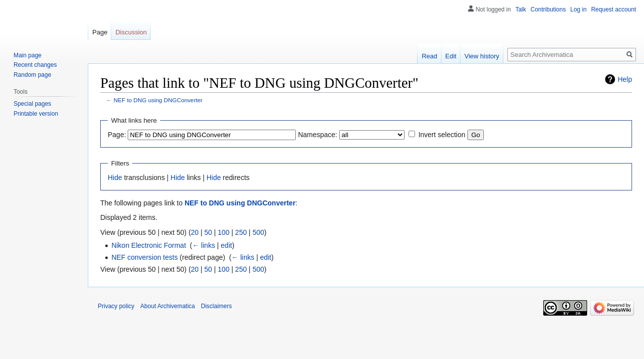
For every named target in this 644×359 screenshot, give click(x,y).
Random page (32, 75)
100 (224, 232)
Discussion (131, 32)
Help (625, 79)
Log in (578, 9)
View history (482, 56)
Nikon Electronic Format (148, 245)
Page (100, 32)
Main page (27, 55)
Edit (451, 56)
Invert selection (442, 135)
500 (258, 232)
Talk (521, 9)
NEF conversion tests (144, 257)
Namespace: (318, 135)
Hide (115, 178)
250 (241, 232)
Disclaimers (216, 306)
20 (195, 232)
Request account (614, 9)
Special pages (32, 104)
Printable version (36, 114)
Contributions (548, 9)
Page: (117, 135)
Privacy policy (116, 306)
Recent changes (35, 65)
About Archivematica (167, 306)
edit (227, 245)
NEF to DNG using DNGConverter (158, 100)
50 (209, 232)
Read (429, 56)
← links (204, 245)
